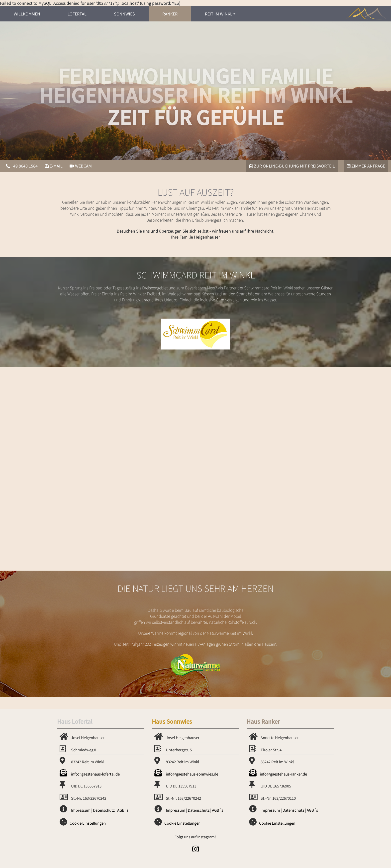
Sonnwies (124, 14)
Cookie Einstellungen (88, 823)
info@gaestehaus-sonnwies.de (186, 774)
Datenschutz (104, 810)
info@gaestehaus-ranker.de (278, 774)
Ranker (170, 14)
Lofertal (77, 14)
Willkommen (27, 14)
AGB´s (123, 810)
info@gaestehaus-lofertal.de (90, 774)
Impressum (81, 810)
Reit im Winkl (219, 14)
